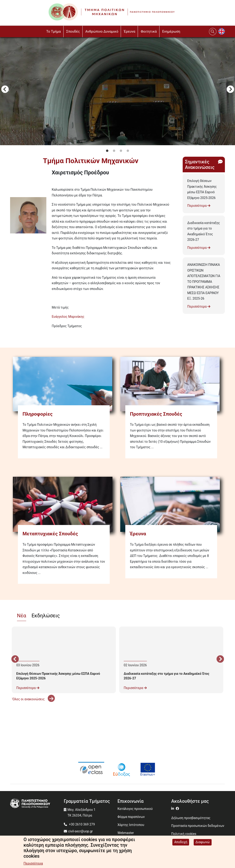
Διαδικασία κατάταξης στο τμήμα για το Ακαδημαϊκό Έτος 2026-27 (204, 231)
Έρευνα (129, 31)
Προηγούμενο (5, 90)
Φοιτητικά (149, 31)
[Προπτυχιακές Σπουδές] (171, 383)
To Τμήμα (53, 31)
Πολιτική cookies (184, 834)
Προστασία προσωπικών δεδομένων (198, 826)
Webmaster (126, 833)
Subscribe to (12, 334)
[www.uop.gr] (37, 804)
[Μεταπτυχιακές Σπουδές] (64, 503)
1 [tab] (107, 151)
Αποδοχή (181, 842)
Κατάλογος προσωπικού (135, 809)
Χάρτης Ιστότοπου (131, 825)
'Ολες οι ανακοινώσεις (33, 699)
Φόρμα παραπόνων (131, 817)
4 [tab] (128, 151)
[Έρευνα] (171, 503)
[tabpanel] (117, 90)
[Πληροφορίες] (64, 383)
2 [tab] (114, 151)
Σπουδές (73, 31)
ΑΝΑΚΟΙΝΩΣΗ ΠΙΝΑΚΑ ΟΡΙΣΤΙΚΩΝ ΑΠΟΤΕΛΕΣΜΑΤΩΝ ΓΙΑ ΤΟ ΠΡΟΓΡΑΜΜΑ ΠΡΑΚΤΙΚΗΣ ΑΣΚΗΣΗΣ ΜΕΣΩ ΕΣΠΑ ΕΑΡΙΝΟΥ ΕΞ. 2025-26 (204, 282)
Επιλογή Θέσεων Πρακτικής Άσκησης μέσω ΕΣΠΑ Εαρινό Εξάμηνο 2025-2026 (202, 189)
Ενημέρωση (171, 31)
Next (230, 90)
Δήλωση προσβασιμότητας (191, 818)
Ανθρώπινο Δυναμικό (102, 31)
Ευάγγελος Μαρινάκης (68, 317)
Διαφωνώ (203, 842)
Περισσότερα (199, 206)
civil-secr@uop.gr (80, 831)
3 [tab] (121, 151)
